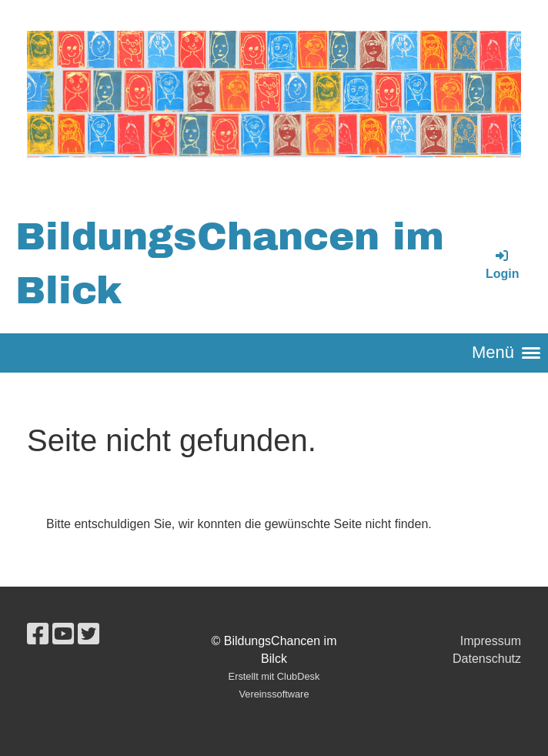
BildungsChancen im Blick (230, 264)
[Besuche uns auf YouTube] (63, 634)
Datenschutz (487, 659)
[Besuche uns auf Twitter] (89, 634)
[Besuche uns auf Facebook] (38, 634)
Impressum (491, 641)
